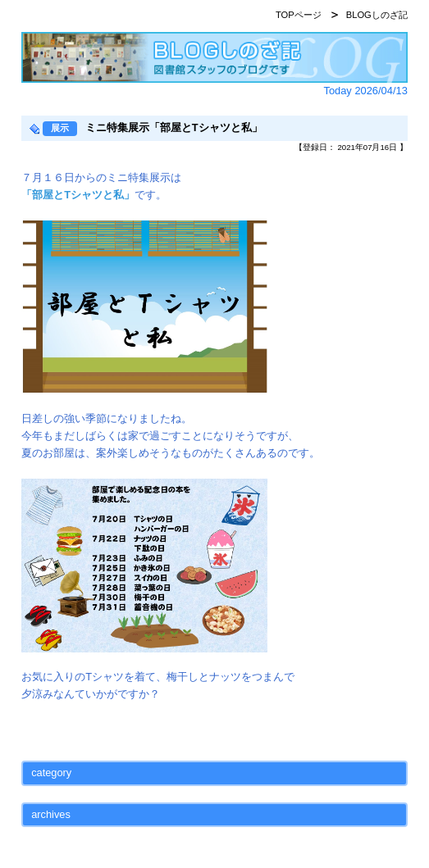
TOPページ (299, 15)
